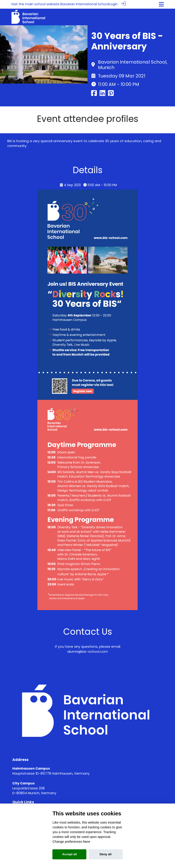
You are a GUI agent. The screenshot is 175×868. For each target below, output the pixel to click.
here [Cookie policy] (87, 842)
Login (113, 4)
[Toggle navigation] (161, 4)
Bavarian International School (85, 4)
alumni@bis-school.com (87, 651)
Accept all (69, 854)
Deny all (106, 854)
